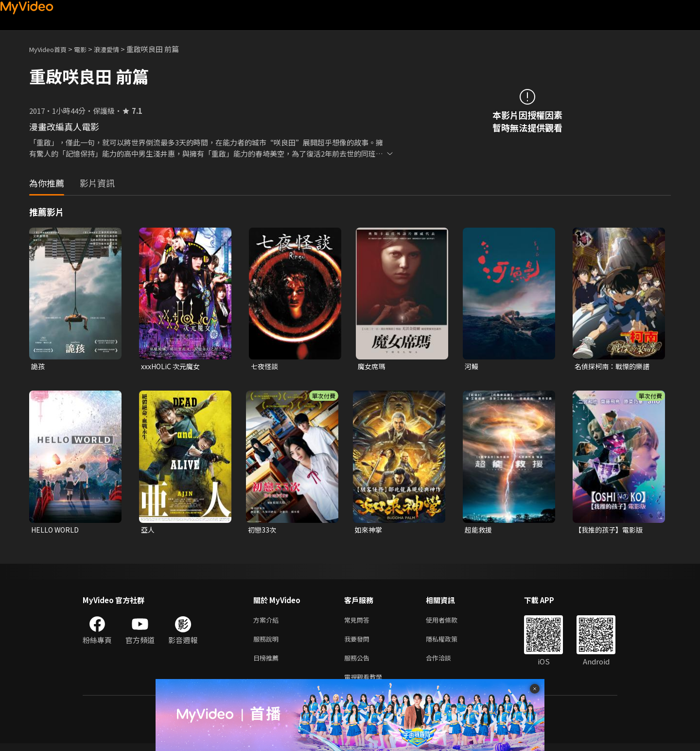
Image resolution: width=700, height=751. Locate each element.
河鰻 (472, 367)
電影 (88, 49)
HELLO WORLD (56, 531)
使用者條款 (450, 622)
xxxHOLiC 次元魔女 (172, 367)
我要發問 (359, 643)
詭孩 (38, 367)
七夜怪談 (265, 367)
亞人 (148, 531)
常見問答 (359, 622)
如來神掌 (369, 531)
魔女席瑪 (372, 367)
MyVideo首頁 (51, 49)
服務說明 (268, 643)
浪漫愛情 (117, 49)
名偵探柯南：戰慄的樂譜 (615, 367)
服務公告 (359, 663)
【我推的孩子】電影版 (611, 531)
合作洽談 (446, 663)
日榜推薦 (268, 663)
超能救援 (479, 531)
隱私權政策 (450, 643)
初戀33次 (263, 531)
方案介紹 (268, 622)
